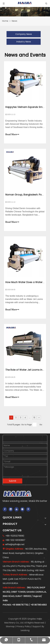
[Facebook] (5, 509)
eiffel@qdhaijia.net (14, 544)
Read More (12, 134)
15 (34, 418)
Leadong (25, 630)
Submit (13, 481)
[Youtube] (17, 509)
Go (41, 425)
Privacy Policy (24, 626)
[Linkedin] (11, 509)
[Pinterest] (28, 509)
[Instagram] (22, 509)
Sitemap (11, 626)
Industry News (24, 42)
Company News (24, 34)
